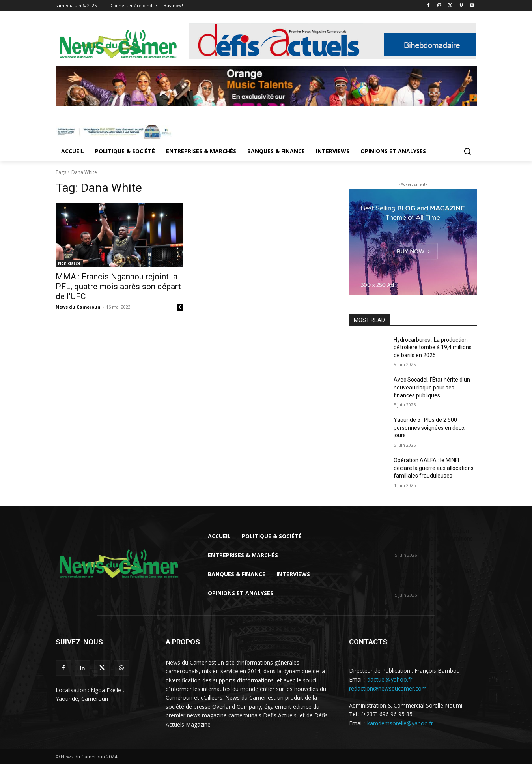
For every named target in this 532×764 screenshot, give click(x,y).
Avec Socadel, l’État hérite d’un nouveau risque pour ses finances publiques (432, 387)
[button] (467, 151)
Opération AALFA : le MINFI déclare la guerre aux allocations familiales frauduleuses (434, 468)
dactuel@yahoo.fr (390, 679)
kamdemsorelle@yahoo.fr (400, 723)
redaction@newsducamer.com (388, 688)
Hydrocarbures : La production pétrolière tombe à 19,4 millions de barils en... (434, 539)
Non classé (69, 263)
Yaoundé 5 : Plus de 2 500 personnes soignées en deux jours (429, 428)
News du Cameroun (78, 307)
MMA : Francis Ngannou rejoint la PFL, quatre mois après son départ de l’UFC (118, 286)
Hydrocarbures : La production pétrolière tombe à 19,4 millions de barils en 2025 (433, 347)
